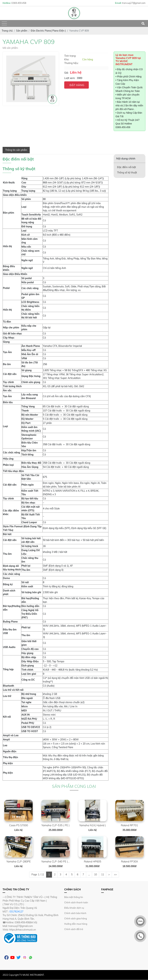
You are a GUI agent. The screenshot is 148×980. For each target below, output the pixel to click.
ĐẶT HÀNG (77, 85)
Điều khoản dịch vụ (74, 908)
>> (115, 875)
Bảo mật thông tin (74, 897)
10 (96, 875)
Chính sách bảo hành (75, 913)
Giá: (66, 73)
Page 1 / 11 (38, 875)
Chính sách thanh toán (76, 902)
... (89, 875)
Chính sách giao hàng (76, 918)
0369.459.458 (123, 127)
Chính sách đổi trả (74, 929)
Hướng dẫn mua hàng (76, 924)
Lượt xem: (70, 78)
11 (103, 875)
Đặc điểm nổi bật (126, 167)
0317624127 (16, 912)
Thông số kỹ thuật (127, 173)
